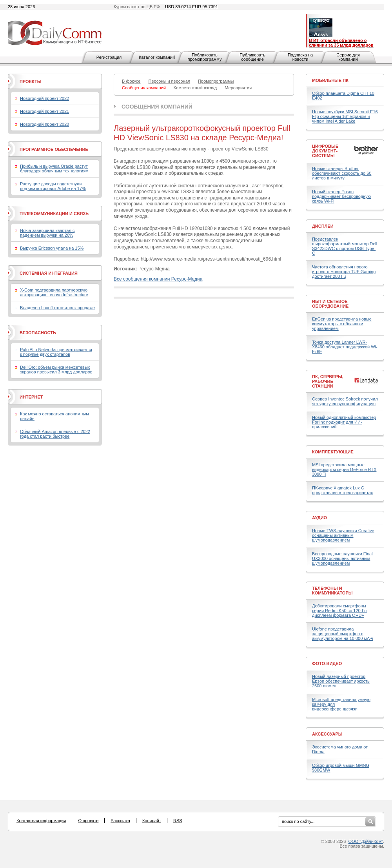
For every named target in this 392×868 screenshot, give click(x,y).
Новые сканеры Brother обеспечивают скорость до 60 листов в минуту (342, 173)
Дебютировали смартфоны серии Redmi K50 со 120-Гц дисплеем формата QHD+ (339, 611)
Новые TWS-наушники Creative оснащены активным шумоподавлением (343, 535)
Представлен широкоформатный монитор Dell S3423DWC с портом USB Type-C (345, 246)
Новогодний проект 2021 (44, 111)
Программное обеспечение (54, 149)
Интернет (31, 397)
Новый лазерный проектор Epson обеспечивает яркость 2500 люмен (341, 681)
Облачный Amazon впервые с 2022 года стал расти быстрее (55, 434)
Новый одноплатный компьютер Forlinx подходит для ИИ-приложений (344, 422)
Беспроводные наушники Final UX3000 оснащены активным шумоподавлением (342, 558)
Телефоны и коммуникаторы (332, 591)
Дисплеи (323, 226)
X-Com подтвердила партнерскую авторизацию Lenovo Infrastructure (54, 292)
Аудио (319, 518)
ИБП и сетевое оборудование (330, 304)
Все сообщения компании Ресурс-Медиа (158, 279)
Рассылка (120, 821)
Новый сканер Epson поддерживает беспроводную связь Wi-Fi (341, 196)
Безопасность (38, 333)
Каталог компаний (157, 57)
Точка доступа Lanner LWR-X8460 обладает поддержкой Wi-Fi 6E (345, 347)
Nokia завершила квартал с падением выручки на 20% (47, 233)
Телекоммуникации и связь (54, 214)
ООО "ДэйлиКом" (366, 841)
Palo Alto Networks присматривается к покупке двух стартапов (56, 352)
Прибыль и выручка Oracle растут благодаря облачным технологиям (54, 169)
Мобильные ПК (330, 80)
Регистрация (109, 57)
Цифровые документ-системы (325, 151)
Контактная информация (41, 821)
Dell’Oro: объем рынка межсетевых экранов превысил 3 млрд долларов (56, 370)
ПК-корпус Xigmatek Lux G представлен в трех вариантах (342, 490)
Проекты (30, 82)
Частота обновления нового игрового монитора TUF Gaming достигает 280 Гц (344, 272)
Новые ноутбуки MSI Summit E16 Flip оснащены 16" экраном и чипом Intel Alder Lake (345, 116)
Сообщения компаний (157, 107)
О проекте (88, 821)
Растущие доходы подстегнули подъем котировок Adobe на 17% (53, 186)
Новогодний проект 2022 (44, 98)
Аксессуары (327, 734)
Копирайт (152, 821)
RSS (178, 821)
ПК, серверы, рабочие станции (328, 381)
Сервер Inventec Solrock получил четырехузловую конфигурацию (345, 401)
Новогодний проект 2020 (44, 124)
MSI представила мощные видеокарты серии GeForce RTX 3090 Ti (344, 469)
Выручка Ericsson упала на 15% (52, 248)
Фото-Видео (327, 663)
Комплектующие (333, 452)
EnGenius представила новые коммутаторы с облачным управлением (342, 324)
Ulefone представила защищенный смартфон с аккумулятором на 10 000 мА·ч (343, 634)
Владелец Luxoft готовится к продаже (57, 308)
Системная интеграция (49, 273)
